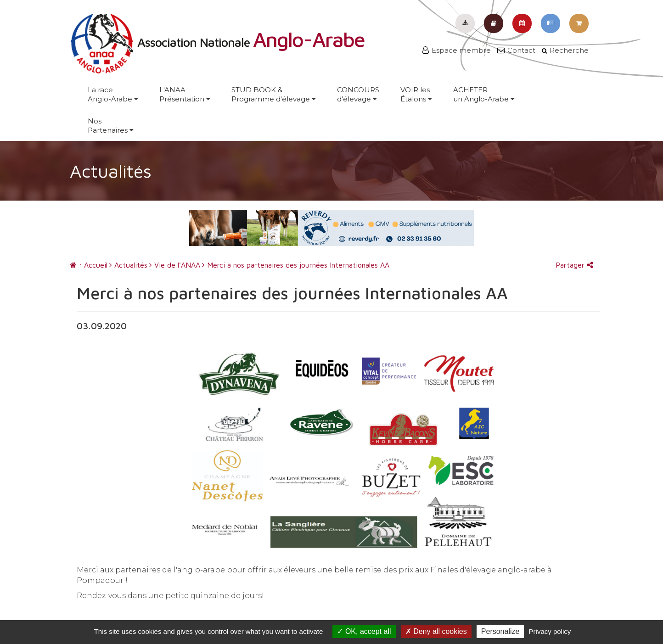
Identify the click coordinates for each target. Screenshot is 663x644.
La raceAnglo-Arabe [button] (113, 94)
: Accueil (89, 265)
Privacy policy (550, 631)
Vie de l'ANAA (175, 265)
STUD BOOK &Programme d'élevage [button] (274, 94)
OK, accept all (364, 631)
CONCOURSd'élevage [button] (358, 94)
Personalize (500, 631)
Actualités (128, 265)
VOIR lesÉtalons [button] (416, 94)
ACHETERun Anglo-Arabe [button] (484, 94)
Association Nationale (217, 42)
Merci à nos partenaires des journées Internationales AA (296, 265)
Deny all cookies (436, 631)
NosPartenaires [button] (111, 126)
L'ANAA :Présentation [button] (185, 94)
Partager (574, 265)
